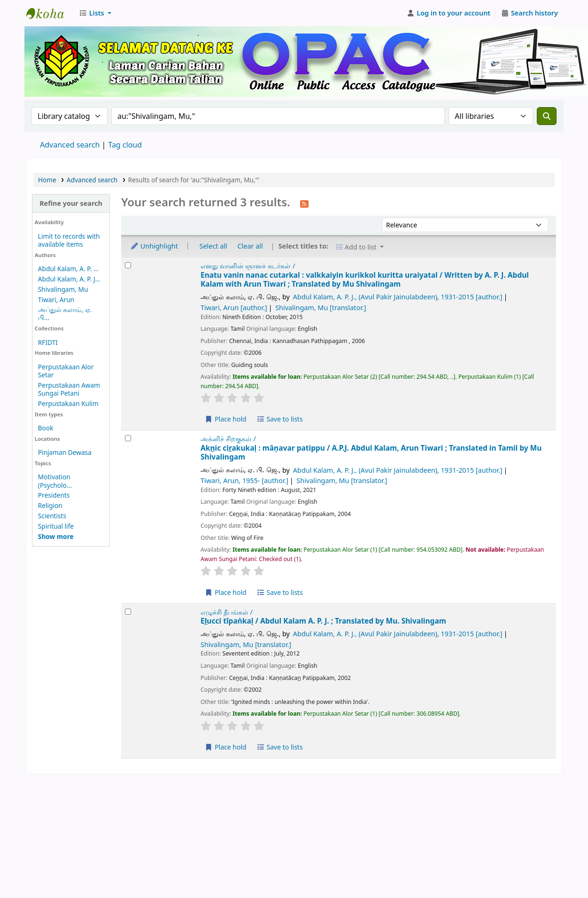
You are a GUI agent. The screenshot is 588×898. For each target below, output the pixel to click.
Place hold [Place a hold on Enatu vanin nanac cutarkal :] (226, 419)
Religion (50, 505)
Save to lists (279, 419)
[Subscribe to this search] (304, 203)
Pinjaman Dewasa (65, 452)
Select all (213, 246)
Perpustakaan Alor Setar (66, 371)
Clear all (250, 246)
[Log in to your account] (449, 13)
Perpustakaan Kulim (68, 403)
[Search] (547, 116)
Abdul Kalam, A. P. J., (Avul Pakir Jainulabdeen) (398, 297)
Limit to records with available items (69, 240)
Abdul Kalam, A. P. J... (69, 279)
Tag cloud (125, 145)
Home (47, 180)
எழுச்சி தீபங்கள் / (227, 612)
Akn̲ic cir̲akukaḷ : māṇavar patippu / (371, 453)
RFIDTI (48, 342)
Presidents (54, 495)
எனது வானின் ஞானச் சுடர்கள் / (248, 266)
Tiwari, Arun (56, 300)
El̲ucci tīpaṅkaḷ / (323, 621)
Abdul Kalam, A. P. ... (68, 269)
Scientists (52, 516)
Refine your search (71, 203)
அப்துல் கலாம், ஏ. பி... (65, 313)
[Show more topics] (56, 536)
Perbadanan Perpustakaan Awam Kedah (50, 13)
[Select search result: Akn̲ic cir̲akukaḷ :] (128, 438)
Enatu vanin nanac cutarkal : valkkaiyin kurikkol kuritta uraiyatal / (365, 280)
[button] (95, 13)
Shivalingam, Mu (63, 289)
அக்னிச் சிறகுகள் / (228, 439)
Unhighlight (154, 246)
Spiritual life (56, 526)
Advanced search (70, 145)
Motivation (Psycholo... (55, 481)
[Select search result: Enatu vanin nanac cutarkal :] (128, 265)
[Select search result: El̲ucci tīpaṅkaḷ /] (128, 612)
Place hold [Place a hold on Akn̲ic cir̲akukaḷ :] (226, 592)
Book (46, 428)
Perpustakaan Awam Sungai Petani (69, 389)
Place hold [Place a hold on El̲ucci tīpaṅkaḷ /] (226, 747)
